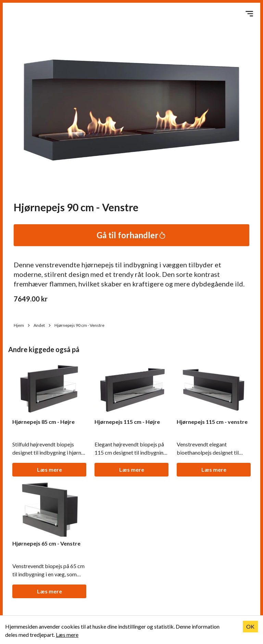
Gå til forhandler (131, 235)
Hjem (22, 325)
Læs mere (49, 469)
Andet (43, 325)
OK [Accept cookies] (250, 626)
